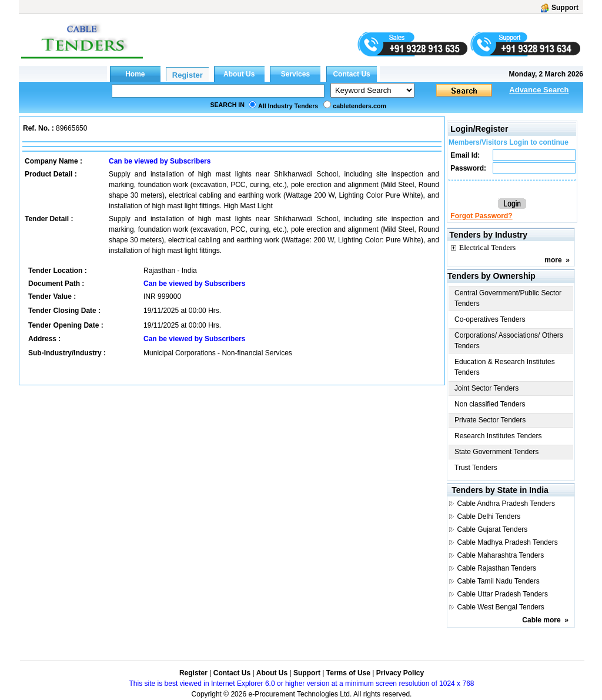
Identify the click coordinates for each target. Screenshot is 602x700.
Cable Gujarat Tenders (492, 529)
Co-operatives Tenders (490, 319)
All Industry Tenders (288, 106)
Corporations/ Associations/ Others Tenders (509, 341)
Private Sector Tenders (490, 420)
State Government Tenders (496, 452)
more (553, 260)
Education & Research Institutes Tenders (505, 367)
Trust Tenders (476, 468)
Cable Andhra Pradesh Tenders (506, 504)
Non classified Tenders (490, 404)
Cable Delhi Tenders (489, 516)
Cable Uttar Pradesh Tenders (502, 594)
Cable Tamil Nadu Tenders (498, 581)
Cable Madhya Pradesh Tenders (507, 542)
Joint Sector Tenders (486, 388)
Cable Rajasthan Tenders (496, 568)
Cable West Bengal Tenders (500, 607)
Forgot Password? (481, 216)
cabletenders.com (359, 106)
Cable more (541, 620)
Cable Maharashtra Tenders (500, 555)
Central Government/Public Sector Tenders (508, 298)
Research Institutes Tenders (498, 436)
